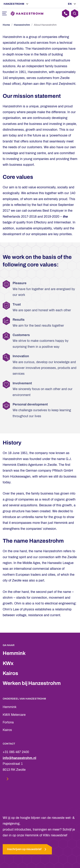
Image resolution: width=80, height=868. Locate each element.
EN (70, 4)
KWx (8, 663)
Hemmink (14, 653)
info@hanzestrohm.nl (19, 758)
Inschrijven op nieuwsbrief (27, 849)
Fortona (8, 722)
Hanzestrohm (14, 4)
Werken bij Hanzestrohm (32, 683)
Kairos (10, 673)
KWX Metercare (14, 715)
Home (6, 25)
